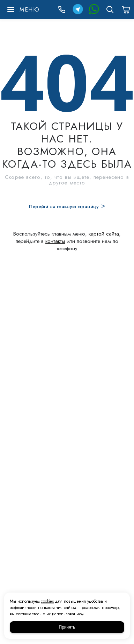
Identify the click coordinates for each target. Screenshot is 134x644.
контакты (55, 241)
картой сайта (104, 234)
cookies (47, 601)
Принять (67, 627)
